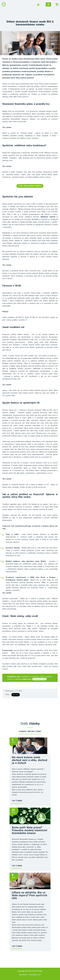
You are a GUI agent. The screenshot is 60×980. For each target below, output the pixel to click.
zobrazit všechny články (30, 732)
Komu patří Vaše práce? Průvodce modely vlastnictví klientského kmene (30, 831)
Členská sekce (38, 4)
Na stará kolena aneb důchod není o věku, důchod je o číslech (30, 761)
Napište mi (48, 4)
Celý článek (17, 801)
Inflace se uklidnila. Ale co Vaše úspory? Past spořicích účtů (29, 896)
